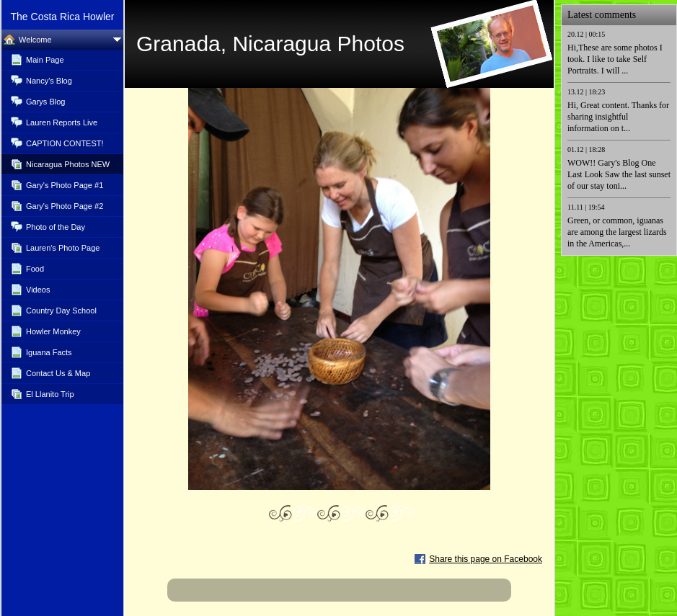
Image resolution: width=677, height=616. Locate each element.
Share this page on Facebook (486, 559)
